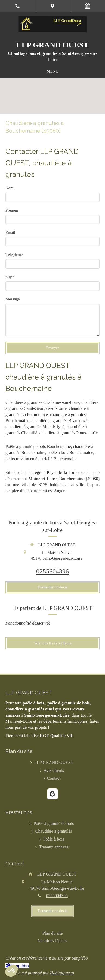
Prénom (12, 210)
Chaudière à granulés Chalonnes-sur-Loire (42, 402)
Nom (10, 188)
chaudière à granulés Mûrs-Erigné (35, 427)
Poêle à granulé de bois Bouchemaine (38, 446)
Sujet (10, 277)
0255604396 (53, 571)
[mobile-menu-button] (53, 71)
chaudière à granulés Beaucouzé (60, 421)
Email (10, 232)
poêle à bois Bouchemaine (70, 452)
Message (13, 299)
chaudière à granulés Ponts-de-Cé (69, 433)
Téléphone (14, 255)
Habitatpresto (62, 973)
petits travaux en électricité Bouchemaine (41, 459)
